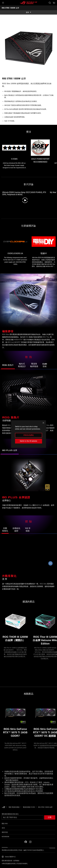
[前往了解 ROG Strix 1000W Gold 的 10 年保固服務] (28, 530)
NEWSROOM (5, 837)
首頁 (3, 828)
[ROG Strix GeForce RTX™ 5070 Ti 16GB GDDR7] (15, 721)
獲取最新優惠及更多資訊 (10, 814)
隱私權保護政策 (7, 861)
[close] (43, 423)
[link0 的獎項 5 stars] (14, 154)
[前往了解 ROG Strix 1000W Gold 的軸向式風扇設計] (22, 365)
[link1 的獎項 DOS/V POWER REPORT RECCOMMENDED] (40, 152)
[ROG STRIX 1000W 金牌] (45, 807)
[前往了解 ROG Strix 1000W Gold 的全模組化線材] (16, 530)
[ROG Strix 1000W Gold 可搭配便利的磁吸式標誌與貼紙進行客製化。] (28, 554)
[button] (3, 3)
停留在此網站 (29, 435)
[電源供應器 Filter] (29, 807)
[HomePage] (3, 807)
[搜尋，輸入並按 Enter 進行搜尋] (50, 3)
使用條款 (16, 861)
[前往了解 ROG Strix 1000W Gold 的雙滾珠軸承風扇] (34, 365)
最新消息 (5, 832)
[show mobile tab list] (28, 12)
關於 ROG (5, 824)
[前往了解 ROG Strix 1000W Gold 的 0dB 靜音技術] (45, 365)
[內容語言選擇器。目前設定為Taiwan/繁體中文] (9, 857)
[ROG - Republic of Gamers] (29, 3)
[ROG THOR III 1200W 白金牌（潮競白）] (15, 627)
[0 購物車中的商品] (54, 3)
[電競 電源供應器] (14, 807)
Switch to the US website (28, 441)
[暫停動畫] (50, 563)
